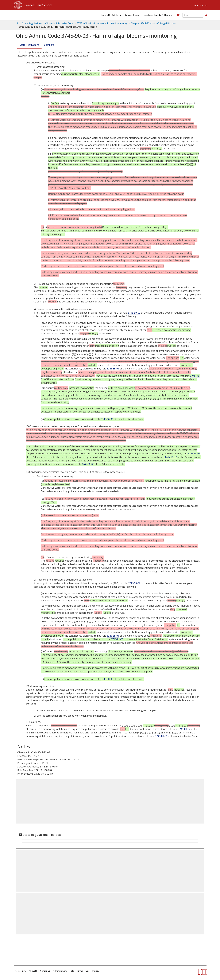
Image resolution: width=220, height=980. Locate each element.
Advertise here (60, 971)
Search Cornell (200, 6)
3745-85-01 (113, 369)
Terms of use (83, 971)
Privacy (96, 971)
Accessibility (21, 971)
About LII (105, 15)
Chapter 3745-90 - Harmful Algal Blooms (153, 23)
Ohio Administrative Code (59, 23)
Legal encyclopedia (153, 15)
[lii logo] (47, 15)
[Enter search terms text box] (193, 15)
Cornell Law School (37, 5)
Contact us (45, 971)
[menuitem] (105, 15)
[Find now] (206, 15)
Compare (49, 45)
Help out (168, 15)
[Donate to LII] (178, 15)
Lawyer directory (133, 15)
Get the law (117, 15)
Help (72, 971)
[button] (206, 15)
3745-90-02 (134, 313)
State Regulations (32, 23)
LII (17, 23)
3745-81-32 (171, 457)
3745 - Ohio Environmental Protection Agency (102, 23)
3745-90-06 (107, 419)
